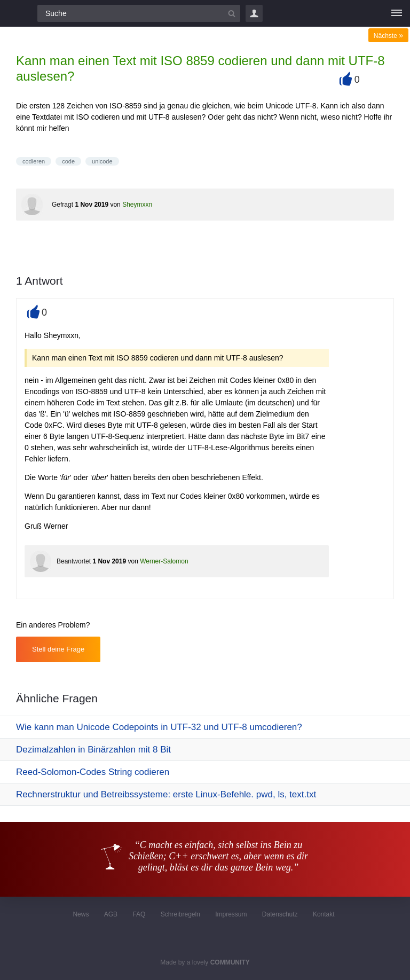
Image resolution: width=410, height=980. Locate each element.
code (68, 161)
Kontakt (324, 914)
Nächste (388, 36)
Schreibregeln (180, 914)
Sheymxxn (137, 205)
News (81, 914)
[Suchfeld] (139, 13)
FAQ (139, 914)
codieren (34, 161)
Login (254, 13)
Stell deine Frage (58, 649)
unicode (102, 161)
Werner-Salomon (164, 561)
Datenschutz (280, 914)
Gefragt (62, 205)
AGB (111, 914)
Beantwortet (74, 561)
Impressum (231, 914)
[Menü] (397, 13)
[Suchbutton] (232, 13)
